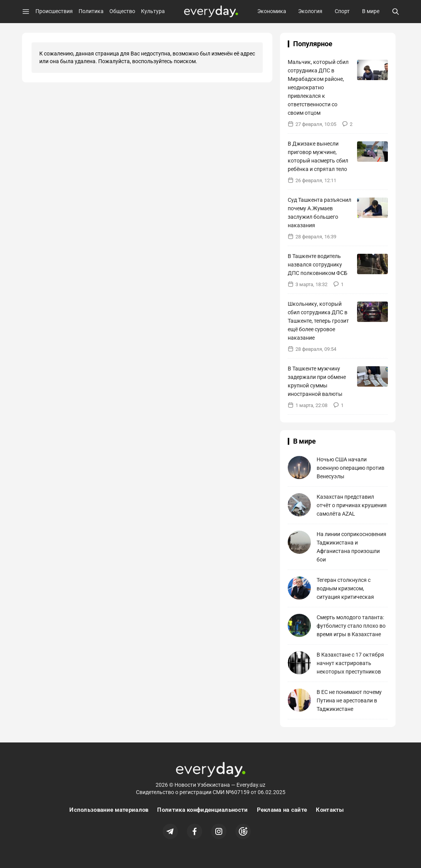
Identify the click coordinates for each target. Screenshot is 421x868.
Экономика (272, 11)
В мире (371, 11)
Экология (310, 11)
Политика (91, 11)
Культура (153, 11)
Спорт (342, 11)
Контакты (330, 810)
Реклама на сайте (282, 810)
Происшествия (54, 11)
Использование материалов (109, 810)
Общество (122, 11)
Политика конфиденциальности (202, 810)
